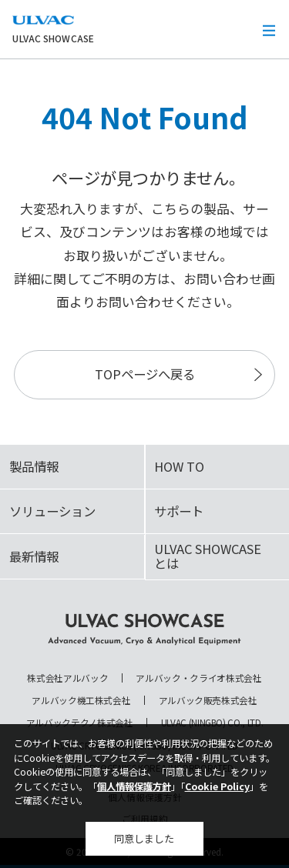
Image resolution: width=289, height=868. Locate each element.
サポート (179, 511)
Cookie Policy (217, 786)
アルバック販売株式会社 (208, 700)
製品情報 (34, 466)
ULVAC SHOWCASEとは (208, 556)
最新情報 (34, 556)
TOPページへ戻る (145, 374)
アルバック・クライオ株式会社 (198, 678)
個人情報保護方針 (134, 786)
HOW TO (179, 466)
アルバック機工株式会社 (81, 700)
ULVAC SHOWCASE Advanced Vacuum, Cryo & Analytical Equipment (145, 629)
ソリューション (52, 511)
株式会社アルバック (67, 678)
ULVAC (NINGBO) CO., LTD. (212, 723)
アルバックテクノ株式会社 (80, 723)
